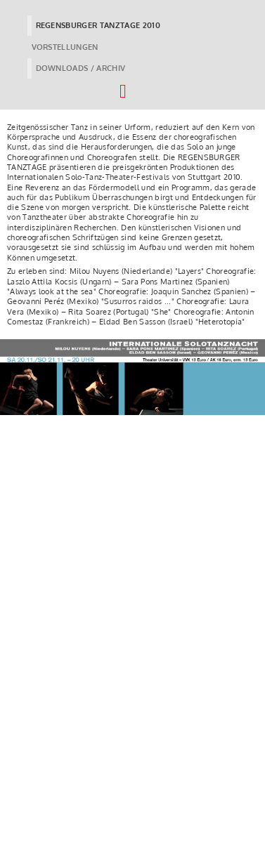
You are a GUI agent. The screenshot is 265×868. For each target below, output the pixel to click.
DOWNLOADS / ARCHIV (81, 68)
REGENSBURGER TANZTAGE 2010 (98, 25)
